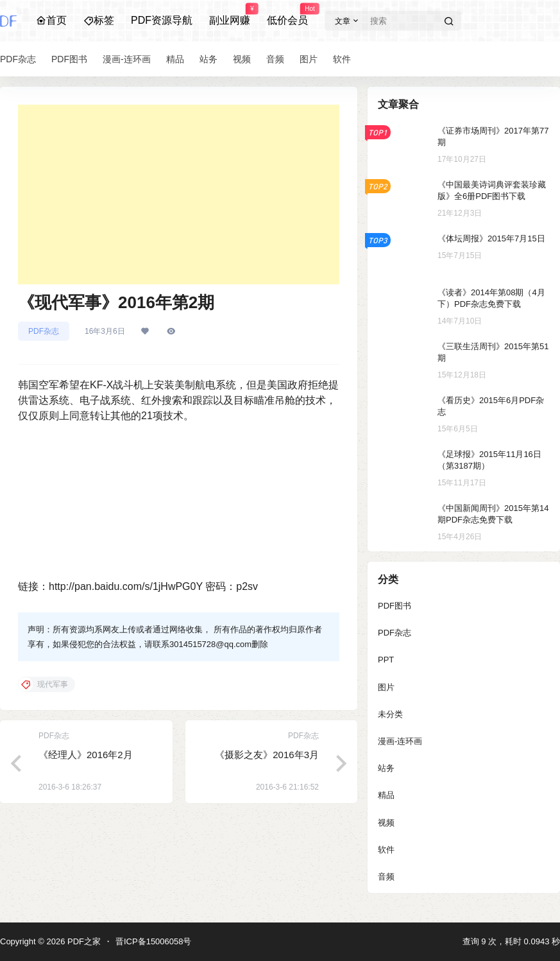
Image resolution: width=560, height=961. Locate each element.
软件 (386, 850)
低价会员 (287, 15)
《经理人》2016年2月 (86, 755)
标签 (99, 20)
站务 (386, 768)
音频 (386, 877)
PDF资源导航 (162, 20)
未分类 (390, 714)
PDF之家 (83, 941)
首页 (51, 20)
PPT (386, 660)
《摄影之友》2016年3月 (267, 755)
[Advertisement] (179, 195)
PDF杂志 (44, 331)
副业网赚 (230, 15)
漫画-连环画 (400, 741)
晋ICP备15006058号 (154, 941)
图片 (386, 687)
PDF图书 (395, 606)
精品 (386, 795)
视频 (386, 823)
